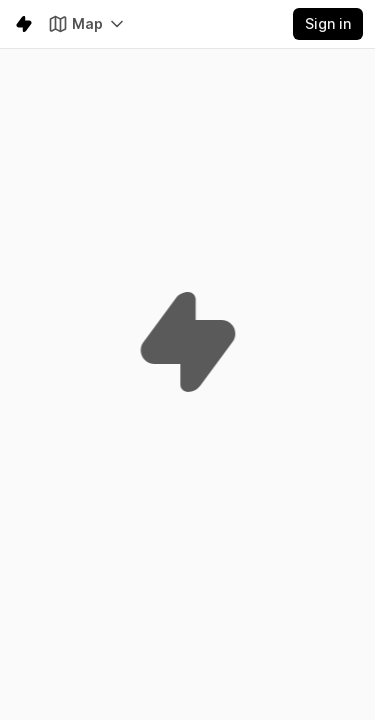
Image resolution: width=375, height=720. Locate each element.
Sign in (328, 23)
